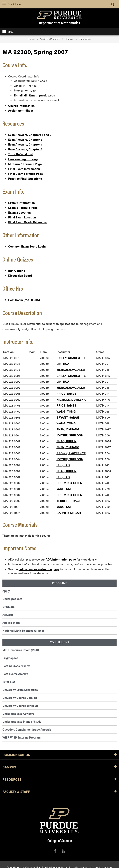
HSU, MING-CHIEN (69, 483)
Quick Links (12, 4)
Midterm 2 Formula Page (25, 164)
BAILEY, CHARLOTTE (71, 358)
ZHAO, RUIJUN (66, 441)
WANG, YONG (66, 411)
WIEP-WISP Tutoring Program (21, 737)
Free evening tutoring (23, 159)
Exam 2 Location (19, 212)
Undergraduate (12, 599)
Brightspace (10, 658)
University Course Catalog (20, 698)
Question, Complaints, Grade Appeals (27, 729)
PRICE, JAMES (66, 393)
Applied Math (11, 622)
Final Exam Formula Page (25, 174)
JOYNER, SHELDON (70, 435)
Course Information (21, 105)
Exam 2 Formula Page (23, 207)
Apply (6, 591)
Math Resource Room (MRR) (21, 650)
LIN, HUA (63, 364)
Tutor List (9, 682)
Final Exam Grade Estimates (27, 222)
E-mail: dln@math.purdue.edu (35, 95)
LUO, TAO (63, 465)
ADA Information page (61, 559)
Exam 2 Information (21, 203)
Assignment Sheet (21, 110)
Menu (8, 32)
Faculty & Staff (60, 792)
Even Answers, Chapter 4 (25, 144)
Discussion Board (20, 275)
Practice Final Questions (25, 178)
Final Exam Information (24, 169)
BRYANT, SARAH (68, 417)
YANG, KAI (64, 489)
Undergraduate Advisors (18, 713)
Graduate (9, 607)
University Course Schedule (21, 705)
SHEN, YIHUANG (68, 429)
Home (32, 39)
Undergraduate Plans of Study (22, 721)
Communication (60, 755)
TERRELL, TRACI (68, 501)
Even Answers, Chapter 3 (25, 139)
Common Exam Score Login (27, 246)
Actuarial (8, 615)
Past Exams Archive (15, 674)
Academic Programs (50, 39)
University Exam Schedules (20, 690)
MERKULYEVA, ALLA (71, 370)
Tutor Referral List (21, 154)
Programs (60, 583)
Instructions (17, 271)
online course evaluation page (39, 569)
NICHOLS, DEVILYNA (71, 399)
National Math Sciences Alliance (24, 630)
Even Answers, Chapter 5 (25, 149)
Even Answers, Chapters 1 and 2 (30, 135)
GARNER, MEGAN (69, 513)
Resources (60, 780)
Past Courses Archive (16, 666)
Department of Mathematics (60, 23)
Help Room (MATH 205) (24, 300)
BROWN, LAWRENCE (71, 453)
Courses (69, 39)
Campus (60, 767)
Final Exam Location (22, 217)
